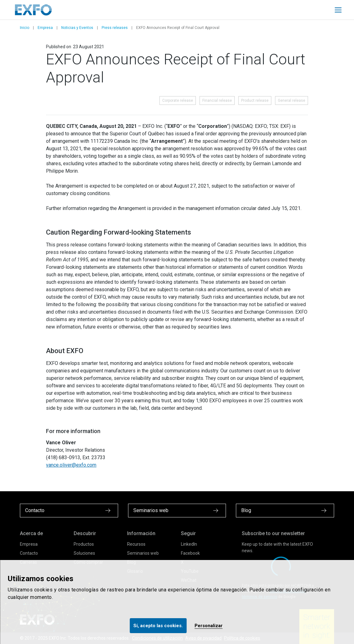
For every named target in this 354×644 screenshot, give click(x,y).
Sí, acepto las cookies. (158, 626)
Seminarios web (143, 553)
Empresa (45, 28)
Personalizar (209, 626)
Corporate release (178, 100)
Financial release (217, 100)
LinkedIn (189, 544)
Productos (84, 544)
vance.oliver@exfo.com (71, 465)
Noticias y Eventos (77, 28)
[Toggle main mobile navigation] (338, 10)
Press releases (115, 28)
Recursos (136, 544)
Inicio (25, 28)
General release (292, 100)
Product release (255, 100)
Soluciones (84, 553)
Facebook (190, 553)
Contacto (29, 553)
